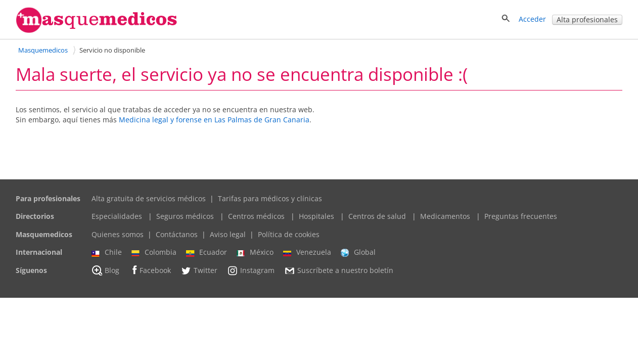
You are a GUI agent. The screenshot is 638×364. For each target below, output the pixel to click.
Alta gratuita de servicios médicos (149, 198)
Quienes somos (118, 234)
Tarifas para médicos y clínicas (270, 198)
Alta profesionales (587, 19)
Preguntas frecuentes (521, 216)
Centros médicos (256, 216)
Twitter (199, 270)
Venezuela (307, 252)
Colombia (154, 252)
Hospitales (316, 216)
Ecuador (207, 252)
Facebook (150, 270)
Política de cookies (289, 234)
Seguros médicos (185, 216)
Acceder (532, 19)
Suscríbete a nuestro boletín (339, 270)
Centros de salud (377, 216)
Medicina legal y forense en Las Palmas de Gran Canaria (214, 120)
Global (358, 252)
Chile (107, 252)
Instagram (251, 270)
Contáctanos (177, 234)
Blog (105, 270)
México (255, 252)
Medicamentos (445, 216)
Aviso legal (228, 234)
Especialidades (117, 216)
